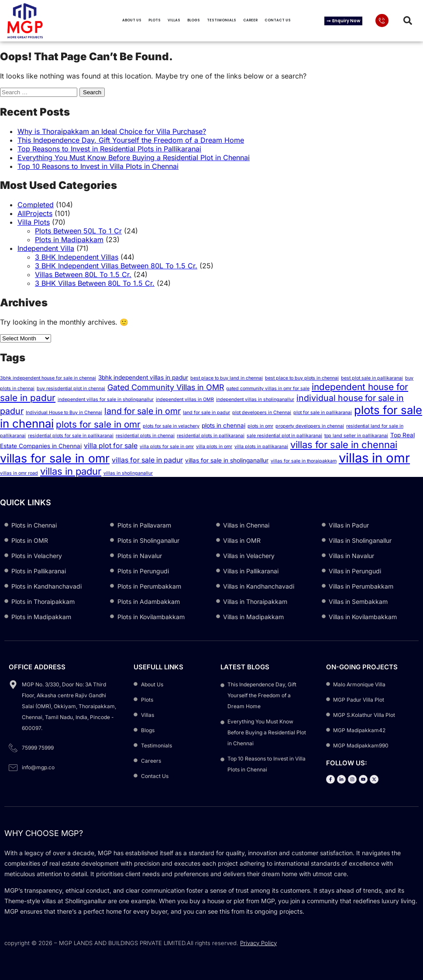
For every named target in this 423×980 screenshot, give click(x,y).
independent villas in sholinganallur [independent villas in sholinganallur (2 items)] (255, 399)
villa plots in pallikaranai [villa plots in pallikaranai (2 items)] (261, 447)
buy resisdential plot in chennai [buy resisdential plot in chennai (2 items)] (71, 389)
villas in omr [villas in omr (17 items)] (374, 458)
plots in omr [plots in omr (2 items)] (260, 426)
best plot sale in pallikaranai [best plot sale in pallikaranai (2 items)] (372, 378)
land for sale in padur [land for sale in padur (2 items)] (206, 413)
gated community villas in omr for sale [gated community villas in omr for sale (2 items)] (268, 389)
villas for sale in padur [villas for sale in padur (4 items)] (147, 460)
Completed (36, 205)
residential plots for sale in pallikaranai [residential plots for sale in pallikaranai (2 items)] (71, 436)
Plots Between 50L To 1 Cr (78, 231)
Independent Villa (46, 248)
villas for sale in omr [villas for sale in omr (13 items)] (55, 458)
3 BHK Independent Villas (77, 257)
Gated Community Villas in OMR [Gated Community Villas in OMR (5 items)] (166, 387)
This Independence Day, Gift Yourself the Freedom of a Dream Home (131, 140)
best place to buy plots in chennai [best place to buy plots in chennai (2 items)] (302, 378)
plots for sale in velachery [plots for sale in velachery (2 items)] (171, 426)
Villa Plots (34, 222)
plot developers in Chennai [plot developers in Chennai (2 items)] (262, 413)
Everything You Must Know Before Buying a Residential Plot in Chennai (134, 158)
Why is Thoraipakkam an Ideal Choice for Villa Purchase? (112, 131)
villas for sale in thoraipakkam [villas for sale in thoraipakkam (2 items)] (304, 461)
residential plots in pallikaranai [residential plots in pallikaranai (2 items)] (211, 436)
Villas (174, 20)
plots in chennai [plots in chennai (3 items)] (224, 425)
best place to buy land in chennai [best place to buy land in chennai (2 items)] (227, 378)
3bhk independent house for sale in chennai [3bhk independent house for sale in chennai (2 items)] (48, 378)
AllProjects (35, 213)
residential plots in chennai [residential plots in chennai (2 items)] (145, 436)
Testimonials (222, 20)
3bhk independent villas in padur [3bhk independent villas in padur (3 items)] (143, 377)
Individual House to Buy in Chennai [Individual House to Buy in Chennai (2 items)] (64, 413)
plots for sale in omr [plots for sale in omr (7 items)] (98, 424)
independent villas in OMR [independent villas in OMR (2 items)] (185, 399)
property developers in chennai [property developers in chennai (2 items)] (310, 426)
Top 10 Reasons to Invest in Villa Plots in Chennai (98, 166)
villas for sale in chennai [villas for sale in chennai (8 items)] (344, 445)
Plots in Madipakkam (69, 240)
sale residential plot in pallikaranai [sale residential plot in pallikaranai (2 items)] (284, 436)
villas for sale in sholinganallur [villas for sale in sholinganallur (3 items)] (227, 460)
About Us (132, 20)
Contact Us (278, 20)
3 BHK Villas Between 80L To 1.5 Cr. (95, 283)
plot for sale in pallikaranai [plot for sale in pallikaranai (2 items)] (323, 413)
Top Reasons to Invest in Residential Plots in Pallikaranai (109, 149)
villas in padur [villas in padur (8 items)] (71, 471)
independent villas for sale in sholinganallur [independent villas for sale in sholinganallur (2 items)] (106, 399)
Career (250, 20)
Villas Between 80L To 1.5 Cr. (83, 274)
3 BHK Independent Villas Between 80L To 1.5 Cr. (116, 266)
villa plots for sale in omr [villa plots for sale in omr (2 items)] (167, 447)
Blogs (194, 20)
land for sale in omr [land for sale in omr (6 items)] (143, 411)
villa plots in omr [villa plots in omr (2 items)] (214, 447)
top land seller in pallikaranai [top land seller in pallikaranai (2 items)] (356, 436)
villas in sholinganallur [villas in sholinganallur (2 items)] (128, 473)
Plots (155, 20)
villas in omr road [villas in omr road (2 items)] (19, 473)
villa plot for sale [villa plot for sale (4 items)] (111, 446)
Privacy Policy (258, 943)
